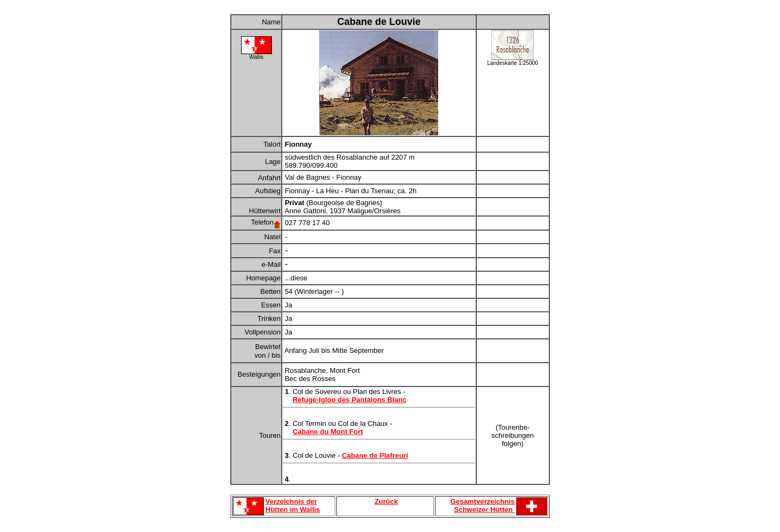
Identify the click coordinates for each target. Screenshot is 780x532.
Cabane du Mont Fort (328, 432)
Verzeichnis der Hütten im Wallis (293, 505)
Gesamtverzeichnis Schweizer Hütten (482, 505)
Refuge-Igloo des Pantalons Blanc (349, 400)
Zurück (386, 501)
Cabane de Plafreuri (375, 455)
